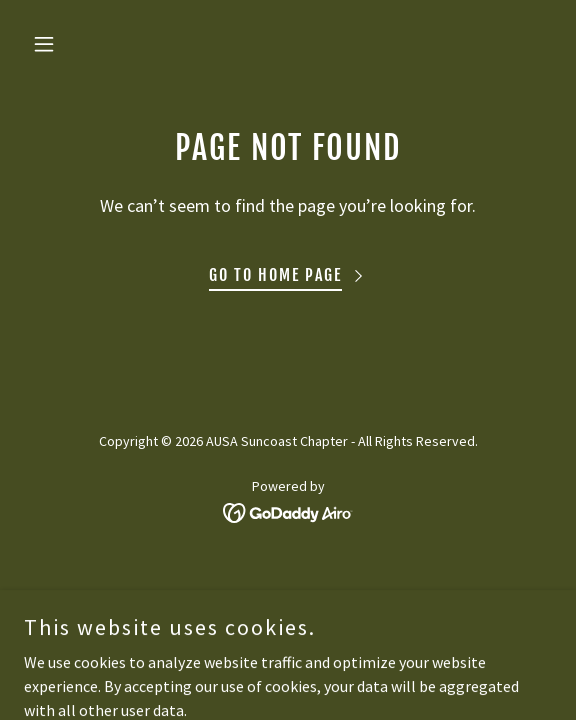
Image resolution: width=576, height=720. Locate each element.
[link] (288, 511)
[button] (63, 44)
